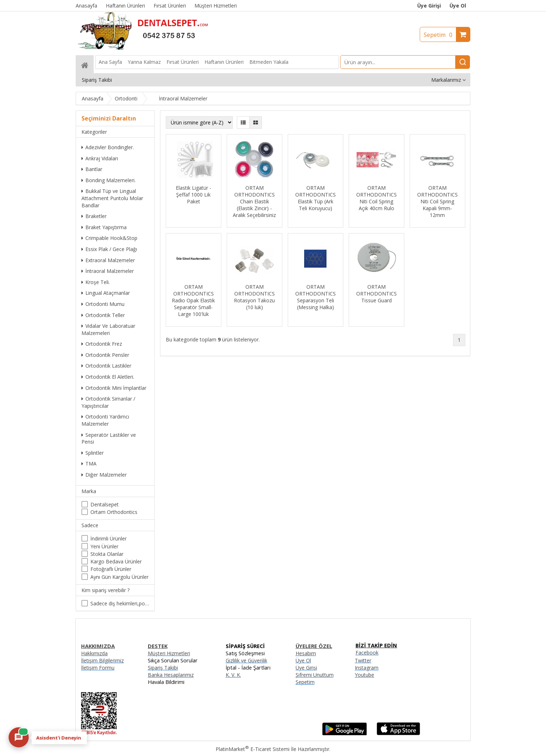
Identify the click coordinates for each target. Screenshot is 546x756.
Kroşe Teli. (96, 282)
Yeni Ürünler (104, 546)
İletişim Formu (98, 668)
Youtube (364, 675)
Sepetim (440, 35)
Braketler (94, 216)
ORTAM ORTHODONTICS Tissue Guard (376, 294)
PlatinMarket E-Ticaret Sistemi (253, 749)
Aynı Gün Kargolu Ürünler (119, 577)
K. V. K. (233, 675)
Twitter (363, 660)
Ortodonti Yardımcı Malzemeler (105, 420)
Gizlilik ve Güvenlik (246, 660)
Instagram (367, 668)
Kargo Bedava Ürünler (116, 561)
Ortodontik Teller (103, 315)
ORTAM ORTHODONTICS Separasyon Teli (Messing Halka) (316, 297)
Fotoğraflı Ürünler (111, 569)
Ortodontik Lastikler (106, 366)
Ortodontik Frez (102, 344)
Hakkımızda (94, 653)
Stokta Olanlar (107, 554)
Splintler (93, 453)
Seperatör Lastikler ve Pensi (109, 438)
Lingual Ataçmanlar (106, 293)
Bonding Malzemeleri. (109, 180)
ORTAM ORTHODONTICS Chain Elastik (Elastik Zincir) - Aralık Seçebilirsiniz (254, 201)
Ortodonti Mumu (103, 304)
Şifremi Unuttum (315, 675)
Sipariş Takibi (163, 668)
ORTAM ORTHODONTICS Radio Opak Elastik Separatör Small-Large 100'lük (193, 300)
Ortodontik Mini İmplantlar (114, 388)
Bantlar (92, 169)
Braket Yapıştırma (104, 227)
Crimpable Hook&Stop (109, 238)
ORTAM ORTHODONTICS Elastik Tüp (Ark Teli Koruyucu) (316, 198)
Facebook (367, 653)
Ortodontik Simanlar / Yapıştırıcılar (108, 402)
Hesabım (306, 653)
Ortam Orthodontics (114, 512)
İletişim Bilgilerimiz (102, 660)
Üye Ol (458, 6)
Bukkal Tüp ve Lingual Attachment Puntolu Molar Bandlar (112, 198)
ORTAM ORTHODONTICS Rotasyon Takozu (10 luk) (254, 297)
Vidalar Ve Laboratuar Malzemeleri (108, 329)
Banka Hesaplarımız (171, 675)
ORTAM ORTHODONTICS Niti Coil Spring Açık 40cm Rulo (376, 198)
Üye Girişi (429, 6)
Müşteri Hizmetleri (169, 653)
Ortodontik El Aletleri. (108, 377)
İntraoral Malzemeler (108, 271)
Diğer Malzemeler (104, 475)
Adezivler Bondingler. (108, 147)
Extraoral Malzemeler (108, 260)
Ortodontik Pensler (105, 355)
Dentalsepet (105, 504)
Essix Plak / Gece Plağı (109, 249)
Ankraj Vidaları (100, 158)
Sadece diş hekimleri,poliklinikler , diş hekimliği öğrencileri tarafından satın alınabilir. (120, 603)
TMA (89, 464)
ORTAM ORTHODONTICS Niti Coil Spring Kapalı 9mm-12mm (437, 201)
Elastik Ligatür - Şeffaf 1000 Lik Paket (194, 195)
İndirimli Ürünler (109, 538)
